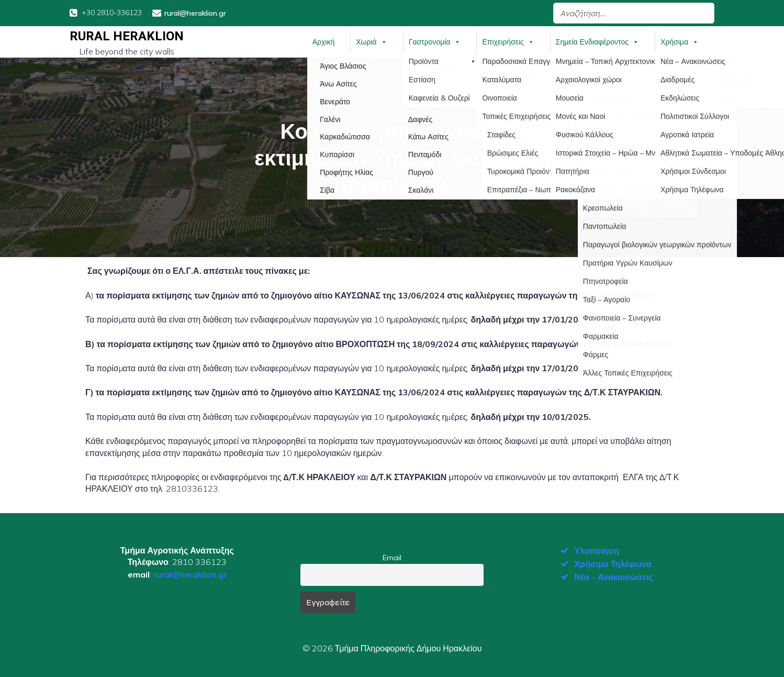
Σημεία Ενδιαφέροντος (597, 41)
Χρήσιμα (680, 41)
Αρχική (324, 41)
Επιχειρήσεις (508, 41)
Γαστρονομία (435, 41)
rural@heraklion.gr (190, 573)
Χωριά (371, 41)
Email (392, 557)
